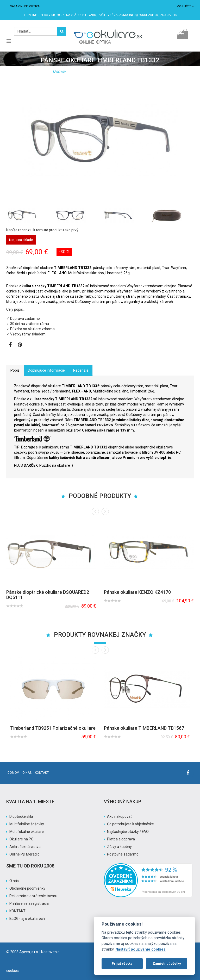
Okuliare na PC (21, 839)
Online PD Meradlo (24, 854)
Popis (15, 370)
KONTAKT (17, 911)
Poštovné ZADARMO (113, 15)
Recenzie (81, 370)
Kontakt (42, 773)
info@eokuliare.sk (144, 15)
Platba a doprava (121, 839)
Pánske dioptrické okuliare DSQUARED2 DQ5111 (48, 595)
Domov (59, 71)
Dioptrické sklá (21, 816)
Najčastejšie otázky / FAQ (128, 832)
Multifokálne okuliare (27, 832)
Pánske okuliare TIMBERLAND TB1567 (144, 728)
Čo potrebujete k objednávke (130, 824)
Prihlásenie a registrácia (29, 903)
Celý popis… (16, 309)
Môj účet (185, 6)
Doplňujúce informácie (46, 370)
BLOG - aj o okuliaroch (27, 919)
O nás (27, 773)
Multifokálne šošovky (27, 824)
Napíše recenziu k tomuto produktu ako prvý (42, 230)
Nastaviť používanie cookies (140, 949)
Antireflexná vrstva (25, 847)
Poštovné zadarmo (123, 854)
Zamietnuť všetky (167, 963)
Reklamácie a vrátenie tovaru (33, 896)
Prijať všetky (122, 963)
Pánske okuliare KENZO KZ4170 (137, 592)
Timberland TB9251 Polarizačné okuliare (53, 728)
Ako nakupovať (119, 816)
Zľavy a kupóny (119, 847)
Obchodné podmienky (27, 888)
